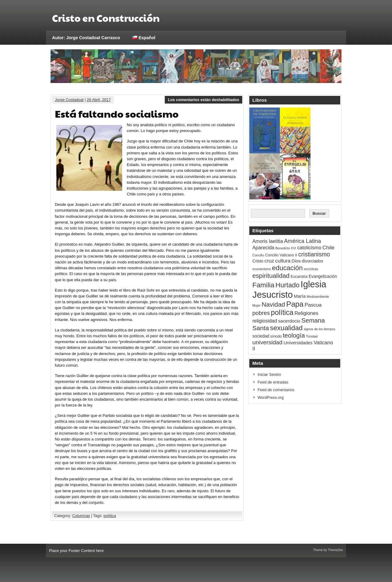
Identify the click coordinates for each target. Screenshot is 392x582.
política (110, 516)
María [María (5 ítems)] (300, 296)
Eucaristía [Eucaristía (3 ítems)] (299, 277)
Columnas (81, 516)
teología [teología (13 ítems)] (294, 335)
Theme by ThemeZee (328, 550)
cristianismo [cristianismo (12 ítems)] (314, 254)
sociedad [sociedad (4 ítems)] (261, 336)
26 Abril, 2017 (99, 100)
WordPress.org (271, 397)
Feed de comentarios (276, 390)
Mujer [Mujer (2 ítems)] (256, 305)
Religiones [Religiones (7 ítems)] (307, 313)
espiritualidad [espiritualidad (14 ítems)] (271, 276)
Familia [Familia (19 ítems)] (263, 285)
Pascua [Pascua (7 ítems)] (313, 305)
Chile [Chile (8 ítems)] (329, 248)
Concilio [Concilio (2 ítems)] (258, 255)
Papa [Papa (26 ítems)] (295, 304)
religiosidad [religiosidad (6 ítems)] (265, 321)
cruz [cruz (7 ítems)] (269, 261)
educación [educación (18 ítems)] (287, 268)
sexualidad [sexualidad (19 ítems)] (286, 328)
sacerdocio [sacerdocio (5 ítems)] (289, 321)
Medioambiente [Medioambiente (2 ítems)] (318, 297)
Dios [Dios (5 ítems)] (296, 261)
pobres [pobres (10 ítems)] (261, 313)
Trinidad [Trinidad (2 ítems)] (312, 336)
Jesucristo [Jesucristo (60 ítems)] (273, 295)
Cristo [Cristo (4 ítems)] (258, 261)
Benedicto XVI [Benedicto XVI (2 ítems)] (286, 248)
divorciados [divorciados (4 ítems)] (313, 261)
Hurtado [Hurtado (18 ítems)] (288, 285)
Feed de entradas (273, 382)
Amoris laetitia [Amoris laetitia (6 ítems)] (268, 241)
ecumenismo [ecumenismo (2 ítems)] (262, 269)
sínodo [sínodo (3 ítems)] (276, 336)
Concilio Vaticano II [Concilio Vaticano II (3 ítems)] (281, 255)
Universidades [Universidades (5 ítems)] (298, 343)
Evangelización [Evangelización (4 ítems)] (323, 276)
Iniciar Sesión (269, 374)
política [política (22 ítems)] (282, 312)
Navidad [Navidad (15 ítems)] (273, 304)
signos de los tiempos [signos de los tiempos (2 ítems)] (319, 329)
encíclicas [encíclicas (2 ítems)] (311, 269)
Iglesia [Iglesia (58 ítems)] (314, 284)
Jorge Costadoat (69, 100)
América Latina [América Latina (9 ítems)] (303, 241)
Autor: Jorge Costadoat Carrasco (86, 38)
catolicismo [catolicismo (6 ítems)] (309, 248)
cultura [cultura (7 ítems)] (283, 261)
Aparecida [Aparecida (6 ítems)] (263, 248)
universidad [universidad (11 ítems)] (267, 342)
